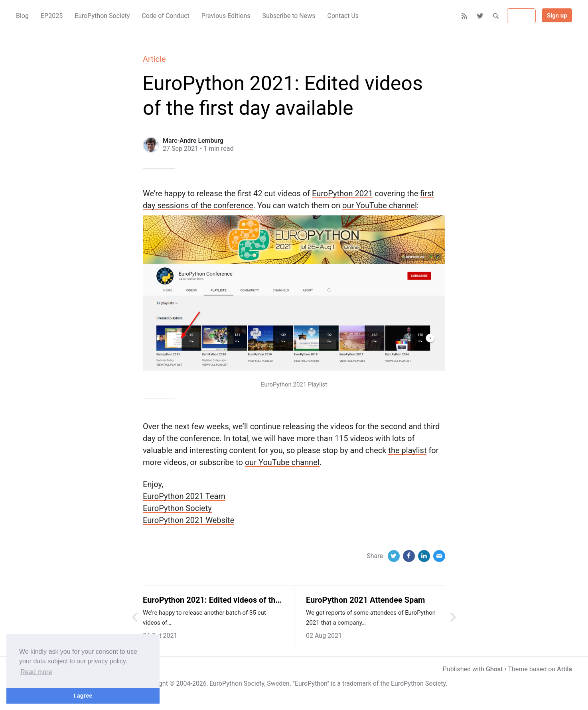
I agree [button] (83, 696)
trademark (357, 683)
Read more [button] (36, 672)
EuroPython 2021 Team (184, 496)
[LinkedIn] (424, 556)
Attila (564, 669)
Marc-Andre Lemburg (193, 141)
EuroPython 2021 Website (188, 520)
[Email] (439, 556)
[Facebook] (409, 556)
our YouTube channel (380, 205)
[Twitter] (480, 16)
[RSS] (465, 16)
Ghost (494, 669)
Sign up (557, 16)
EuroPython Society (177, 508)
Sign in (521, 16)
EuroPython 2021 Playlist (294, 385)
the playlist (407, 450)
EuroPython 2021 (342, 193)
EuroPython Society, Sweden (250, 683)
